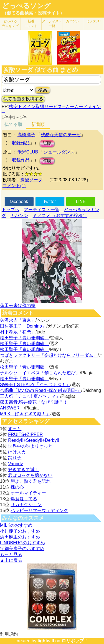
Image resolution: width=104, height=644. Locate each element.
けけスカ (17, 452)
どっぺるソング (26, 6)
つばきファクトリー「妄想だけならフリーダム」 (49, 355)
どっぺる (10, 24)
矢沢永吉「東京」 (18, 320)
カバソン (73, 21)
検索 (43, 90)
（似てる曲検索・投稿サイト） (33, 13)
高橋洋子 (26, 135)
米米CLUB (28, 152)
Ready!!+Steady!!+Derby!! (34, 440)
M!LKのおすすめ (16, 525)
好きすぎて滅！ (24, 469)
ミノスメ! (93, 21)
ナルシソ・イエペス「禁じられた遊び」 (40, 373)
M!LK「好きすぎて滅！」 (25, 414)
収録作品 (21, 143)
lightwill (46, 641)
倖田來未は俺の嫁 (18, 305)
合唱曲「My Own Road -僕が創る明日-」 (40, 390)
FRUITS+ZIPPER (25, 434)
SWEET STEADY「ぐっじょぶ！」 (35, 385)
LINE (81, 202)
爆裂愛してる (24, 499)
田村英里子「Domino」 (23, 326)
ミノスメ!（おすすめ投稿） (60, 215)
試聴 (47, 143)
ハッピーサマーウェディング (39, 510)
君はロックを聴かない (30, 475)
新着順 (38, 124)
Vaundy (15, 464)
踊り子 (15, 458)
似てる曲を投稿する (23, 99)
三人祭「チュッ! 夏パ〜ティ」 (30, 396)
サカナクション (26, 505)
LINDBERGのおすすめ (22, 543)
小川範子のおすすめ (20, 531)
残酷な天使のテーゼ (61, 135)
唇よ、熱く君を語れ (31, 481)
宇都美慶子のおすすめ (22, 549)
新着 (31, 24)
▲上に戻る (11, 560)
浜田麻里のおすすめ (20, 537)
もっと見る (11, 554)
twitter (50, 202)
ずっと (15, 429)
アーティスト (52, 24)
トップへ (11, 210)
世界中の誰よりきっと (30, 446)
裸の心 (17, 487)
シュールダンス (59, 152)
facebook (19, 202)
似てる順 (13, 124)
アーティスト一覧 (42, 210)
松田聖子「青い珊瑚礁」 (24, 338)
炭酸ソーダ (31, 180)
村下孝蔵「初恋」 (18, 332)
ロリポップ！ (75, 641)
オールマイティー (28, 493)
